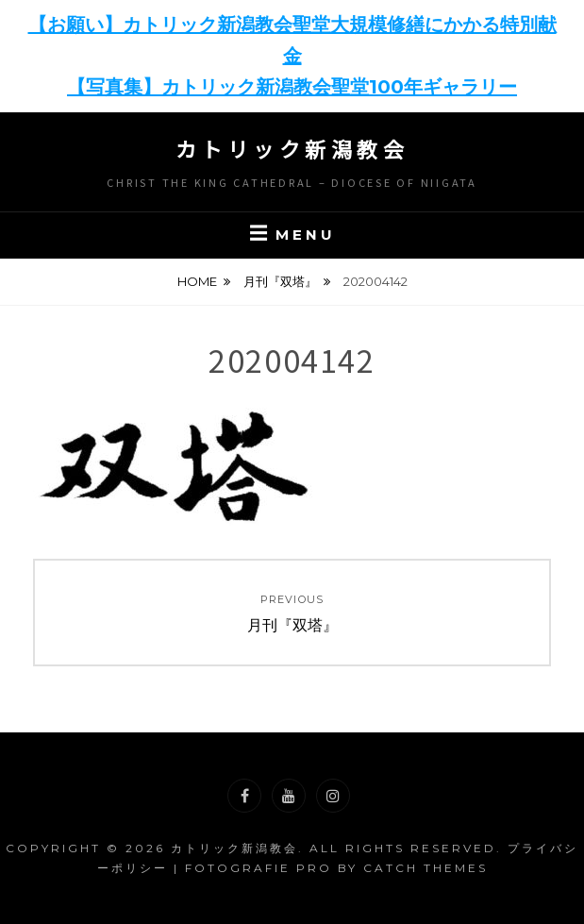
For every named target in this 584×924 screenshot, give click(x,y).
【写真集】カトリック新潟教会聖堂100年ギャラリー (292, 87)
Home (197, 281)
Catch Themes (425, 868)
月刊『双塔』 (280, 281)
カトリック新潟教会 (292, 148)
